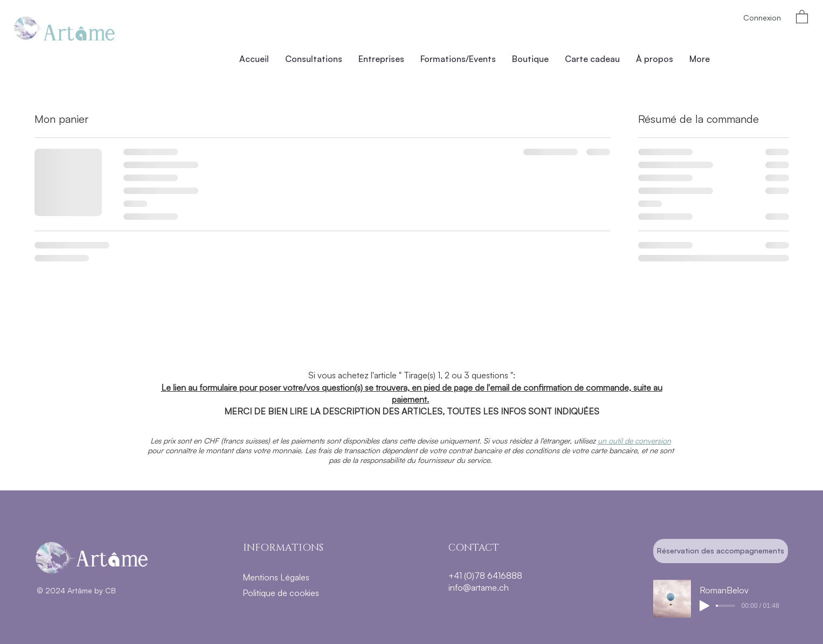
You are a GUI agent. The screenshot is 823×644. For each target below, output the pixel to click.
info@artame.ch (479, 587)
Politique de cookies (281, 593)
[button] (802, 16)
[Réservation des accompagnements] (721, 551)
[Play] (704, 606)
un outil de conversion (634, 441)
